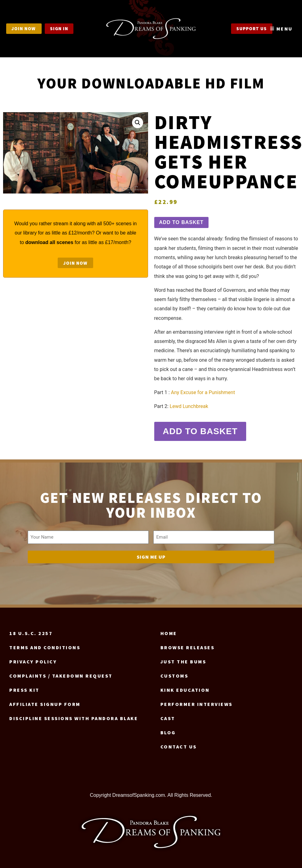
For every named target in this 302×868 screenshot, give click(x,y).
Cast (168, 716)
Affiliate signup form (45, 702)
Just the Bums (183, 659)
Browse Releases (188, 645)
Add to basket (181, 222)
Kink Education (185, 687)
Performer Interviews (197, 702)
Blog (168, 730)
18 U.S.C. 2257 (31, 631)
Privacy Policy (33, 659)
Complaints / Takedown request (61, 673)
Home (169, 631)
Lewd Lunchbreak (189, 406)
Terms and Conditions (45, 645)
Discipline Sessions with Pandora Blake (74, 716)
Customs (174, 673)
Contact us (179, 744)
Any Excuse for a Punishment (203, 392)
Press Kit (24, 687)
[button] (138, 123)
